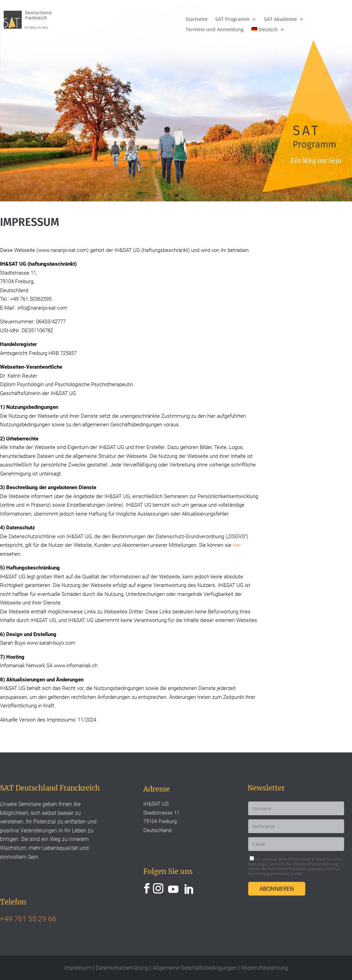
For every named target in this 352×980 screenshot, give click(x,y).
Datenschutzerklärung (315, 864)
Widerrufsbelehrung (265, 968)
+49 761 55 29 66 (28, 919)
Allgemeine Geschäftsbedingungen (195, 968)
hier (237, 545)
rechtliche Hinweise (288, 869)
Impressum (79, 968)
